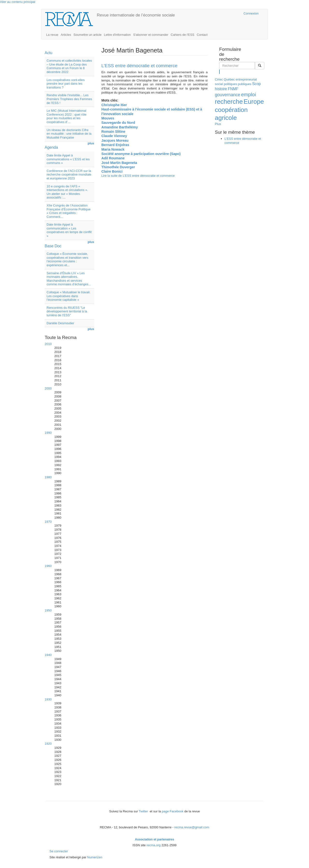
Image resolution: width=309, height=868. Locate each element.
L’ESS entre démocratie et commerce (139, 66)
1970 (48, 522)
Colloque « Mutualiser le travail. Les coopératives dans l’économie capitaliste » (68, 296)
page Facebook (173, 811)
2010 (48, 344)
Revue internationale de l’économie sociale (136, 15)
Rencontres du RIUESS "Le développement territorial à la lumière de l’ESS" (67, 311)
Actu (49, 53)
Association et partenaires (155, 839)
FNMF (233, 89)
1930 (48, 699)
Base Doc (53, 246)
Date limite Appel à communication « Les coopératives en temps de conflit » (69, 230)
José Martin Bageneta (119, 163)
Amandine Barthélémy (120, 127)
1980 (48, 477)
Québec (229, 79)
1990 (48, 433)
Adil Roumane (113, 158)
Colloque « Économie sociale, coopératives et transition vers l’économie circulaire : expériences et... (67, 259)
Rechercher (220, 71)
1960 (48, 566)
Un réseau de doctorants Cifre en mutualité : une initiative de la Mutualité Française (69, 134)
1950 (48, 610)
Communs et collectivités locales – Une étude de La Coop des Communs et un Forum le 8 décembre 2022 (69, 66)
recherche (229, 102)
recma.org (154, 845)
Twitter (144, 811)
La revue (52, 35)
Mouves (108, 118)
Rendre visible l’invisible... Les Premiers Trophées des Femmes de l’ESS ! (69, 99)
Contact (202, 35)
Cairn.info (219, 13)
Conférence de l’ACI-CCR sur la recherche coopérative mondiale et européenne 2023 (69, 175)
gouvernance (228, 95)
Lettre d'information (117, 35)
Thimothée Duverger (118, 167)
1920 (48, 744)
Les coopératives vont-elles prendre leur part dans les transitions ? (66, 84)
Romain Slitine (113, 132)
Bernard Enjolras (115, 145)
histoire (221, 89)
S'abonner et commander (151, 35)
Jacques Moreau (115, 140)
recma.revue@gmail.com (192, 827)
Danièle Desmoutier (60, 323)
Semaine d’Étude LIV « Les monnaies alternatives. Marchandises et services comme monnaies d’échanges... (69, 279)
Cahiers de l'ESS (183, 35)
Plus (218, 124)
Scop (257, 84)
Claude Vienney (114, 136)
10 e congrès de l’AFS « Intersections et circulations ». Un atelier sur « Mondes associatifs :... (67, 192)
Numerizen (95, 857)
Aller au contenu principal (18, 2)
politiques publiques (238, 84)
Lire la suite (138, 176)
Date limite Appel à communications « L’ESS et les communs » (68, 159)
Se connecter (59, 851)
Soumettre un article (87, 35)
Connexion (251, 13)
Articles (66, 35)
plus (91, 143)
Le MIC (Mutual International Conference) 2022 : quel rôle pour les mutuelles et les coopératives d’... (67, 116)
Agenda (51, 147)
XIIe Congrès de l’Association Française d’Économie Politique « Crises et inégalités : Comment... (69, 211)
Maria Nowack (113, 149)
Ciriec (219, 79)
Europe (254, 102)
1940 (48, 655)
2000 (48, 388)
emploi (249, 94)
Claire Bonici (112, 171)
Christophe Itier (114, 105)
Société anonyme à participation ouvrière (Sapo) (141, 154)
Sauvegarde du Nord (118, 123)
